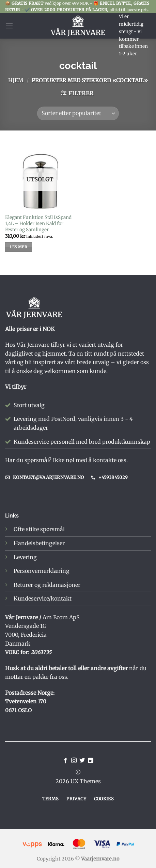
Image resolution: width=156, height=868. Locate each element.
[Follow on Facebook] (65, 761)
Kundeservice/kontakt (43, 598)
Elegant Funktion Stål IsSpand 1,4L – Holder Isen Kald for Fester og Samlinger (38, 223)
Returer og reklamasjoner (47, 585)
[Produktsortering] (78, 113)
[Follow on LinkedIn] (91, 761)
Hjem (16, 80)
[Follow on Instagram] (74, 761)
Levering (25, 557)
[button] (9, 26)
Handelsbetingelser (39, 543)
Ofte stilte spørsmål (39, 529)
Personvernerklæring (42, 571)
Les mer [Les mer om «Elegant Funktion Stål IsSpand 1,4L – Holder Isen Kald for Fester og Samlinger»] (19, 247)
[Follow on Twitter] (82, 761)
